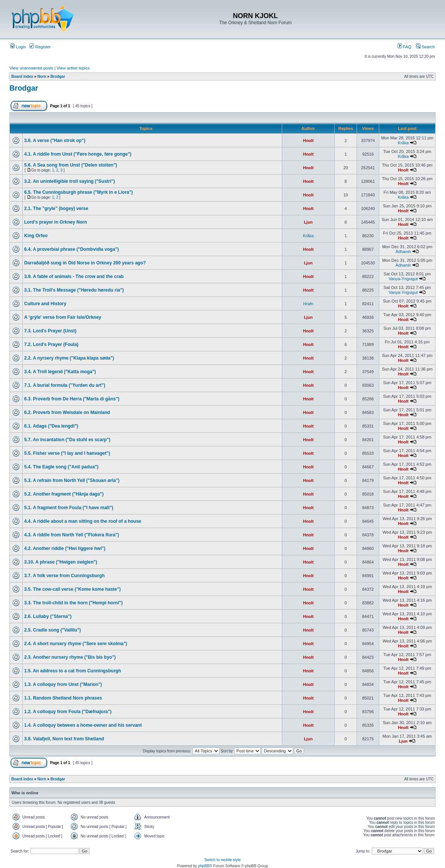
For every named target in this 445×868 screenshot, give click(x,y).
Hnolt (308, 141)
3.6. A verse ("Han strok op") (55, 141)
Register (40, 47)
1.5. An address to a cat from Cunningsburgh (73, 671)
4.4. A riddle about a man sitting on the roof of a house (83, 521)
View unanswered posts (31, 68)
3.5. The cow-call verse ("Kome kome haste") (72, 589)
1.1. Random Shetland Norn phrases (63, 698)
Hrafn (308, 304)
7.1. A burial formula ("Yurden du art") (65, 385)
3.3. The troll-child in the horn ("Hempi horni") (73, 603)
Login (18, 47)
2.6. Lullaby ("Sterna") (48, 616)
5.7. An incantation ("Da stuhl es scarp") (67, 440)
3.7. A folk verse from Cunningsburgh (64, 576)
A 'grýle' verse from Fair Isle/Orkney (63, 317)
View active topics (73, 68)
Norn (42, 76)
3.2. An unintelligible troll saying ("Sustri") (70, 181)
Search (425, 47)
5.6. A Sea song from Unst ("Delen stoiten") (71, 165)
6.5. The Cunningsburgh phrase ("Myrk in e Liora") (78, 192)
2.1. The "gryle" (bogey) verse (56, 209)
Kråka (403, 143)
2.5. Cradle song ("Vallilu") (53, 630)
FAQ (404, 47)
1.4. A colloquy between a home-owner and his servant (83, 725)
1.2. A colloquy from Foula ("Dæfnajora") (68, 712)
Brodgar (58, 76)
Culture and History (45, 304)
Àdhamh (403, 252)
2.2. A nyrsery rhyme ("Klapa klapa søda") (69, 358)
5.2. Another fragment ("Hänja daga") (64, 494)
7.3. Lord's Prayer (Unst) (50, 331)
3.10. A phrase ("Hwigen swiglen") (61, 562)
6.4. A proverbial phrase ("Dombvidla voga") (72, 249)
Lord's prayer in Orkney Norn (56, 222)
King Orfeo (36, 236)
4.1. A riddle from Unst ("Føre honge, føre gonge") (78, 154)
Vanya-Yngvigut (403, 279)
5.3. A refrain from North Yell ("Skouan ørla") (72, 480)
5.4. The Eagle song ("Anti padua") (61, 467)
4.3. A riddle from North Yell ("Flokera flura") (72, 535)
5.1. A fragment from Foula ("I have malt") (69, 508)
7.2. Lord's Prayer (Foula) (51, 344)
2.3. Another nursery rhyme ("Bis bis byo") (70, 657)
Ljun (308, 222)
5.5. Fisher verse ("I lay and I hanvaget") (67, 453)
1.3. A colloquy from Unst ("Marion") (63, 684)
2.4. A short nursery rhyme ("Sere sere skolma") (76, 644)
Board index (22, 76)
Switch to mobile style (222, 860)
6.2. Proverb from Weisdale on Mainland (67, 412)
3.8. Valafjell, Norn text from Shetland (64, 739)
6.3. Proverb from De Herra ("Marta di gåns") (72, 399)
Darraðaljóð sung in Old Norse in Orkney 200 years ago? (85, 263)
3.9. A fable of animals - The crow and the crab (74, 276)
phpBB (204, 866)
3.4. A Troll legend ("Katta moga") (60, 372)
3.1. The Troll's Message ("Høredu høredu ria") (74, 290)
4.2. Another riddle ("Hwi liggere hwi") (65, 548)
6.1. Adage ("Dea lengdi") (51, 426)
